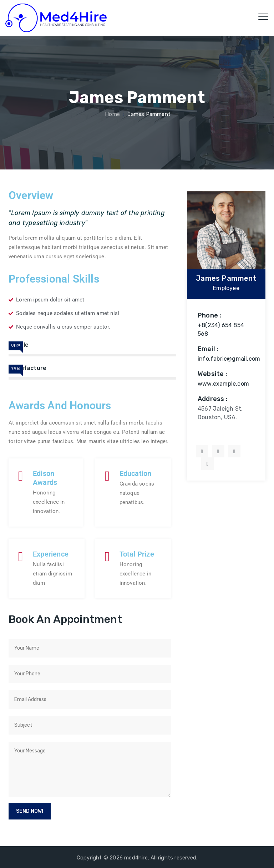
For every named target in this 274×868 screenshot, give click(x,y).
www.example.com (223, 384)
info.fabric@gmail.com (229, 359)
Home (112, 114)
